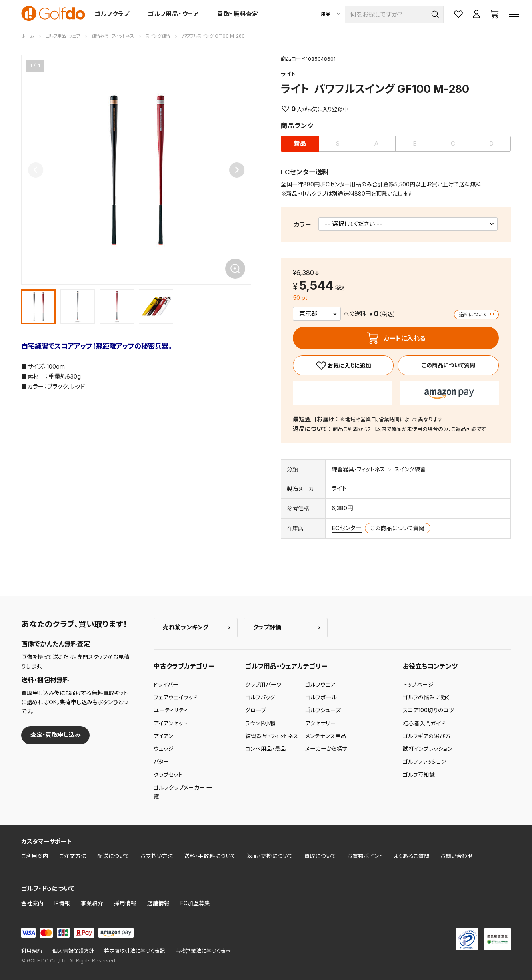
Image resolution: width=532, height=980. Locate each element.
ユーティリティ (171, 710)
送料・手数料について (210, 856)
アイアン (163, 736)
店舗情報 (158, 903)
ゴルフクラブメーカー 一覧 (183, 792)
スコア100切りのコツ (428, 710)
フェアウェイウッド (175, 697)
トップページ (418, 685)
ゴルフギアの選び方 (427, 736)
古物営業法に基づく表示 (203, 951)
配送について (113, 856)
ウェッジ (164, 749)
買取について (320, 856)
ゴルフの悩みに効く (426, 697)
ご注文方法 (73, 856)
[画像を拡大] (235, 269)
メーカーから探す (326, 749)
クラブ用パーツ (263, 685)
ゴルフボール (321, 697)
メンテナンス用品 (326, 736)
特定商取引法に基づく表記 (134, 951)
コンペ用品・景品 (266, 749)
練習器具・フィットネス (358, 469)
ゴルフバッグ (260, 697)
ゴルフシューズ (323, 710)
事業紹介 (92, 903)
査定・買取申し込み (56, 735)
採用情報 (125, 903)
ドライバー (166, 685)
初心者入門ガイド (424, 723)
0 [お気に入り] (293, 109)
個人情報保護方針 (73, 951)
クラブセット (168, 775)
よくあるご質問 (412, 856)
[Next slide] (237, 170)
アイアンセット (170, 723)
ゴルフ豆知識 (419, 775)
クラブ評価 (267, 627)
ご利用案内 (35, 856)
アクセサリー (321, 723)
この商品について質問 (448, 365)
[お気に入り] (343, 365)
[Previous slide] (36, 170)
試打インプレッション (428, 749)
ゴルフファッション (424, 762)
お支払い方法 (157, 856)
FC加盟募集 (195, 903)
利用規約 (32, 951)
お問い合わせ (457, 856)
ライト (288, 74)
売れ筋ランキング (186, 627)
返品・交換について (270, 856)
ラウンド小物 (260, 723)
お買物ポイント (365, 856)
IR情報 (62, 903)
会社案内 (32, 903)
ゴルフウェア (320, 685)
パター (161, 762)
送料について (476, 314)
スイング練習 (410, 469)
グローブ (256, 710)
